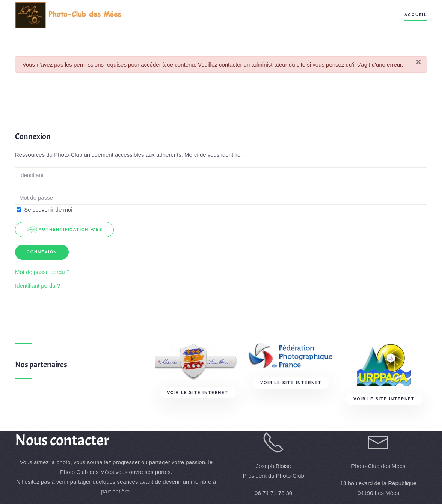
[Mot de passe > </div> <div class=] (221, 197)
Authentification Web (64, 230)
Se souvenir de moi (45, 210)
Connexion (42, 252)
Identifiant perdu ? (38, 285)
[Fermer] (419, 62)
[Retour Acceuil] (69, 15)
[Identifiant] (221, 175)
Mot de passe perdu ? (42, 272)
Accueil (416, 15)
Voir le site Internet (198, 393)
